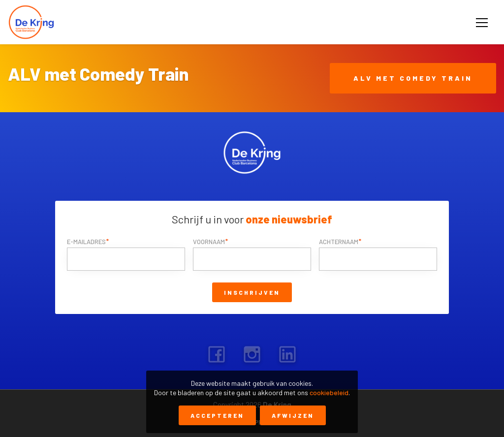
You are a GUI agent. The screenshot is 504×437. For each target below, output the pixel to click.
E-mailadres (86, 242)
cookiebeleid (329, 392)
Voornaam (209, 242)
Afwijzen (293, 415)
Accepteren (217, 415)
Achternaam (339, 242)
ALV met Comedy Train (413, 78)
